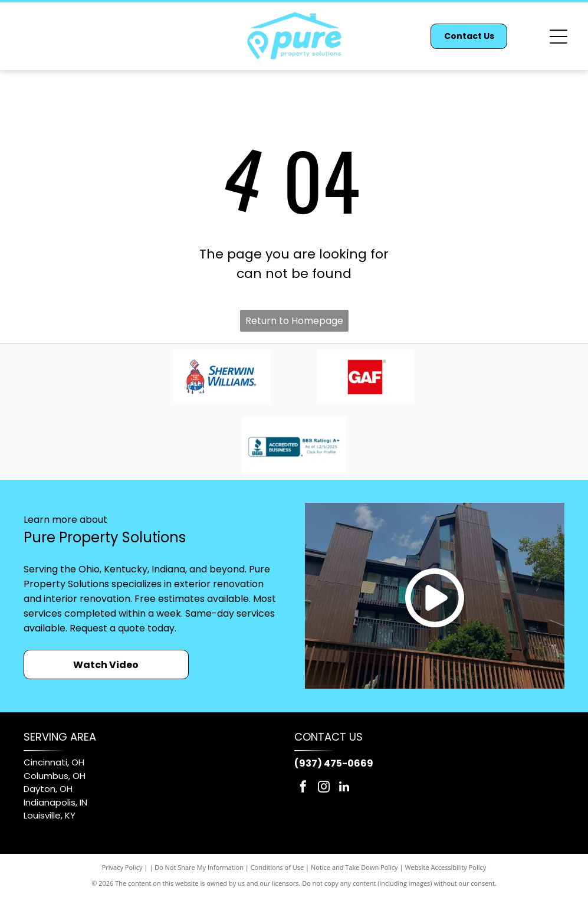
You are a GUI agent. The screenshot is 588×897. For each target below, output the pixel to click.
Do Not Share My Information (199, 867)
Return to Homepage (294, 321)
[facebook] (303, 788)
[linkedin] (344, 788)
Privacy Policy (122, 867)
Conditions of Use (277, 867)
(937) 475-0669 (334, 763)
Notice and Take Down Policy (354, 867)
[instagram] (324, 788)
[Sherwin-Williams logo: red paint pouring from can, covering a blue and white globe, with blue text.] (222, 377)
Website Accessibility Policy (445, 867)
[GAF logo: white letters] (366, 377)
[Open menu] (559, 37)
